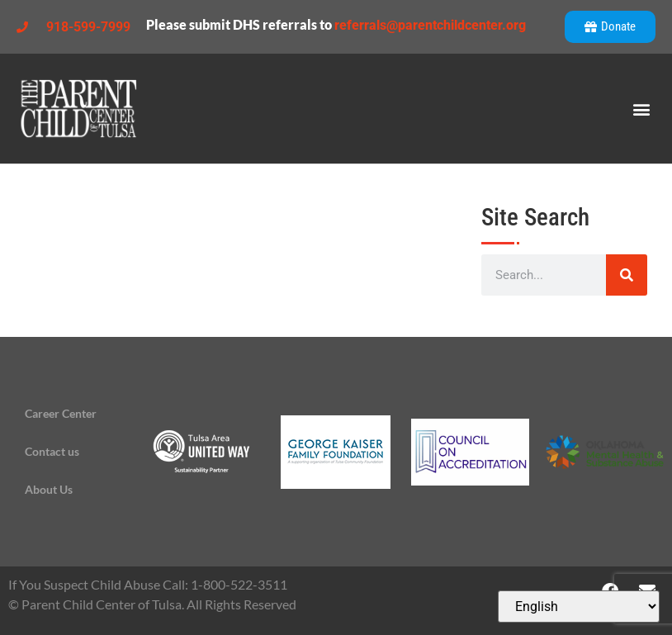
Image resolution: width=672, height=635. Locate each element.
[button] (642, 109)
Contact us (52, 451)
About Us (49, 489)
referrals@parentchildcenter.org (430, 25)
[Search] (627, 275)
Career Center (61, 413)
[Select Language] (579, 607)
